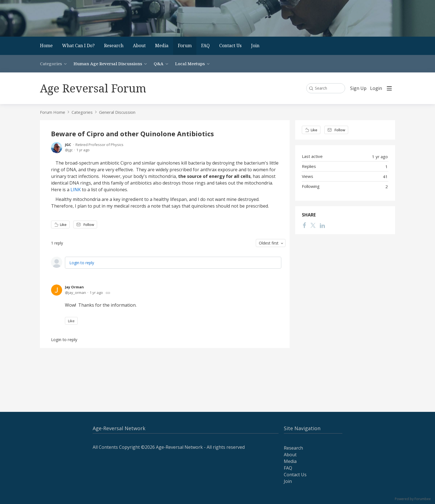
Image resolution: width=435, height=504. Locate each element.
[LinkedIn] (322, 225)
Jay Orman (74, 287)
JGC (68, 145)
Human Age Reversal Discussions (108, 64)
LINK (76, 190)
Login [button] (376, 89)
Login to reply (82, 263)
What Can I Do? (78, 46)
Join (255, 46)
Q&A (159, 64)
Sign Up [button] (358, 89)
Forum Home (53, 112)
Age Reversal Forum (93, 88)
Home (46, 46)
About (139, 46)
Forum (185, 46)
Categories (51, 64)
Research (114, 46)
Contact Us (230, 46)
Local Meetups (190, 64)
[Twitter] (313, 225)
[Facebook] (304, 225)
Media (162, 46)
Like (63, 225)
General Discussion (117, 112)
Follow (89, 225)
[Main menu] (389, 88)
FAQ (205, 46)
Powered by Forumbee (413, 499)
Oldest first (269, 243)
